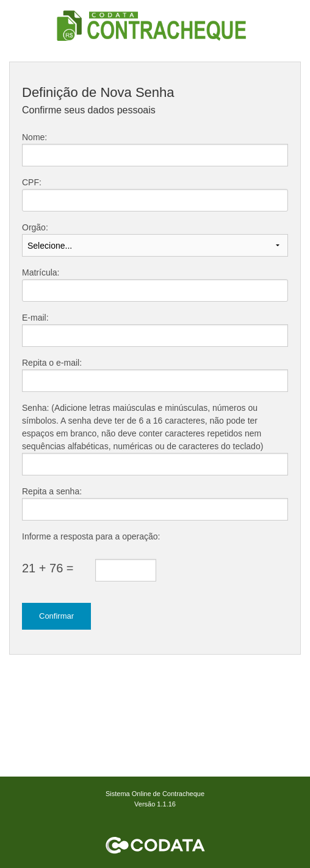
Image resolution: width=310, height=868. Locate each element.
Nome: (34, 137)
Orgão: (35, 227)
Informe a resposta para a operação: (91, 536)
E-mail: (35, 318)
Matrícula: (41, 272)
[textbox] (155, 200)
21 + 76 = (48, 568)
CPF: (32, 182)
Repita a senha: (52, 491)
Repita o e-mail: (52, 363)
